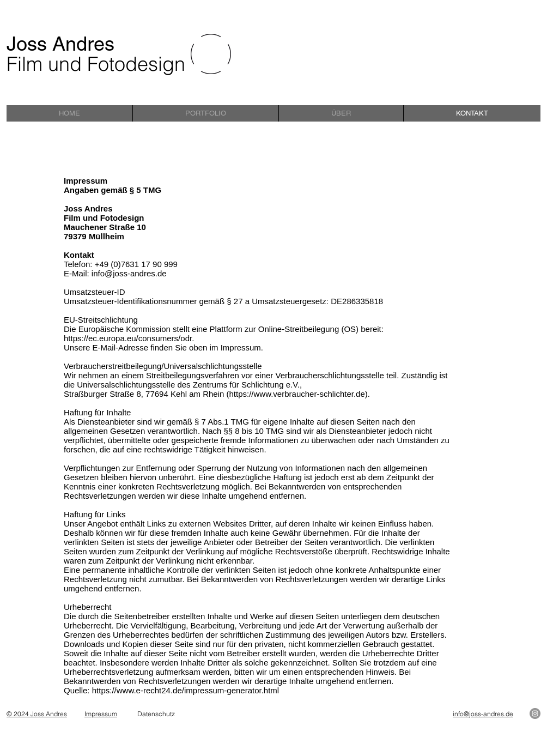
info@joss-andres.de (129, 273)
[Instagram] (535, 713)
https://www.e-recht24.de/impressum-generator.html (186, 690)
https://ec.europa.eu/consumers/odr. (129, 338)
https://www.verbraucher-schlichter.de (297, 394)
